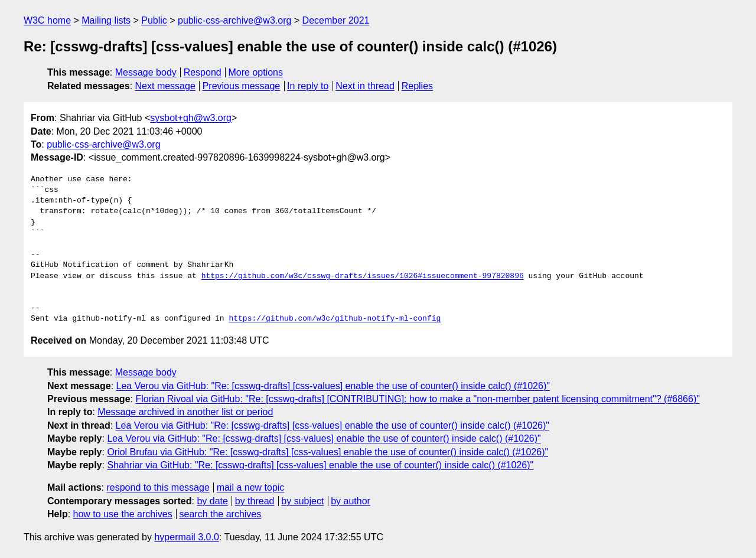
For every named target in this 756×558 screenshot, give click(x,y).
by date (212, 501)
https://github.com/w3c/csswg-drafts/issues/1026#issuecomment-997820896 (363, 276)
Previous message (242, 86)
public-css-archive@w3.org (234, 20)
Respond (203, 72)
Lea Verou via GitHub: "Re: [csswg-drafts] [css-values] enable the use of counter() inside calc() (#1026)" (333, 386)
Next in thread (365, 86)
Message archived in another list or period (185, 412)
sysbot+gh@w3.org (191, 118)
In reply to (308, 86)
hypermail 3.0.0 (186, 537)
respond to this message (158, 487)
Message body (146, 72)
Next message (165, 86)
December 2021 (336, 20)
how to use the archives (123, 514)
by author (351, 501)
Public (154, 20)
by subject (302, 501)
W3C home (47, 20)
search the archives (221, 514)
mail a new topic (251, 487)
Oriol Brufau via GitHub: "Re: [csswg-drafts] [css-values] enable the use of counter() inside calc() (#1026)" (328, 452)
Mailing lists (106, 20)
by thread (255, 501)
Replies (417, 86)
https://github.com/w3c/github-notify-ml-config (335, 319)
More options (256, 72)
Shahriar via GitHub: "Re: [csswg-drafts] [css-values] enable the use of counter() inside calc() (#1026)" (320, 465)
